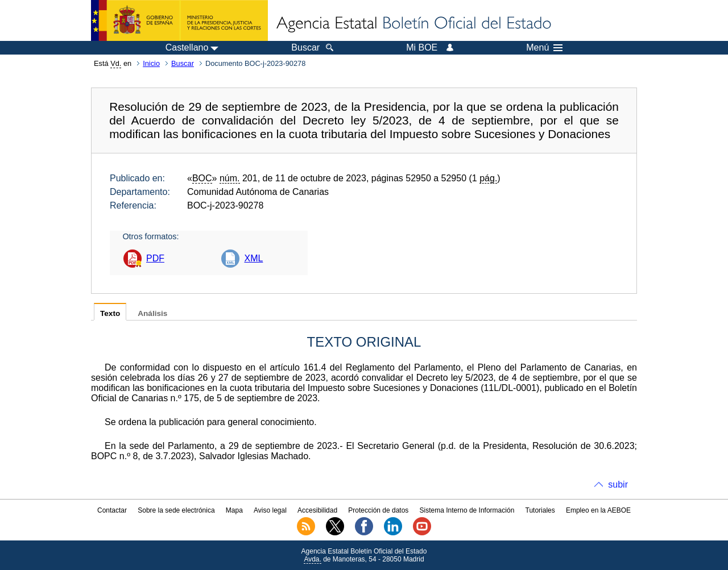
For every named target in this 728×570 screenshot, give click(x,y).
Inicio (151, 63)
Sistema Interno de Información (467, 510)
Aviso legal (270, 510)
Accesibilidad (317, 510)
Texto (110, 313)
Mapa (234, 510)
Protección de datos (378, 510)
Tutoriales (540, 510)
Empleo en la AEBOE (598, 510)
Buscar (183, 63)
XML (253, 258)
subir (618, 484)
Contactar (112, 510)
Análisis (152, 313)
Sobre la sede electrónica (176, 510)
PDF (155, 258)
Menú (544, 48)
